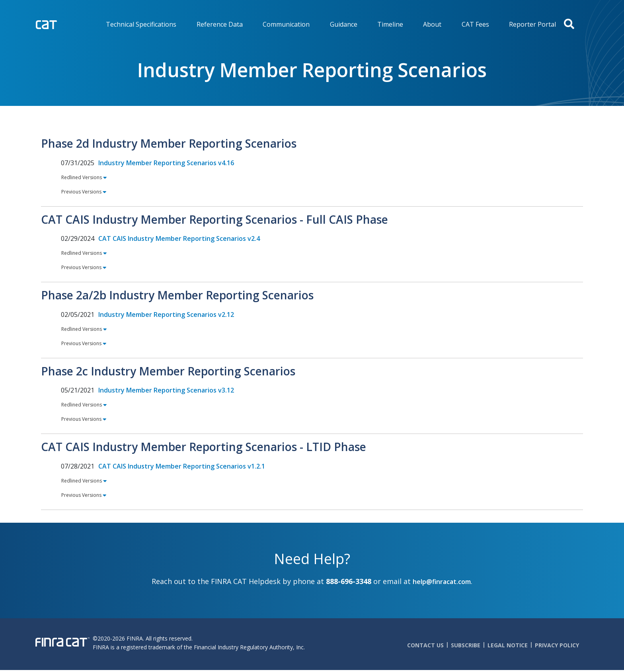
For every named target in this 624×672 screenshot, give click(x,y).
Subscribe (466, 645)
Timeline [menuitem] (390, 24)
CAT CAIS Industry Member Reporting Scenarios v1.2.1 (182, 466)
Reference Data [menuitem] (220, 24)
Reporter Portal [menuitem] (532, 24)
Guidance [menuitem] (344, 24)
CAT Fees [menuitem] (475, 24)
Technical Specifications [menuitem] (141, 24)
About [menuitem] (432, 24)
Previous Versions (82, 191)
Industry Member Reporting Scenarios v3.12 (166, 390)
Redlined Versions (82, 177)
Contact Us (425, 645)
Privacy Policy (557, 645)
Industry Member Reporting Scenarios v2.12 (166, 315)
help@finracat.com (442, 582)
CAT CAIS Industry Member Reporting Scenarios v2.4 (179, 238)
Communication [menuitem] (286, 24)
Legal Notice (508, 645)
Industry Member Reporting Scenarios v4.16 (166, 163)
